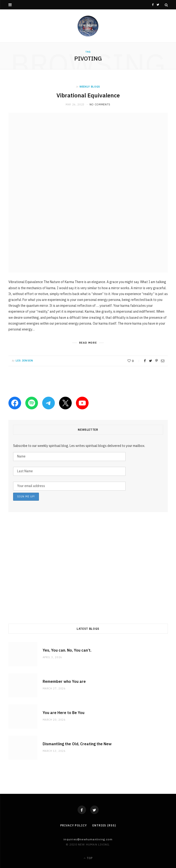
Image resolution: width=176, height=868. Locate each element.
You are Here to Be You (64, 713)
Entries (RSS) (104, 825)
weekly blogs (90, 87)
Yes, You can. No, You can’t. (67, 650)
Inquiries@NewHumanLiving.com (88, 839)
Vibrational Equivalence (88, 95)
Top (88, 858)
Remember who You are (64, 681)
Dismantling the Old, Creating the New (77, 744)
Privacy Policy (74, 825)
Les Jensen (24, 361)
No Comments (100, 104)
